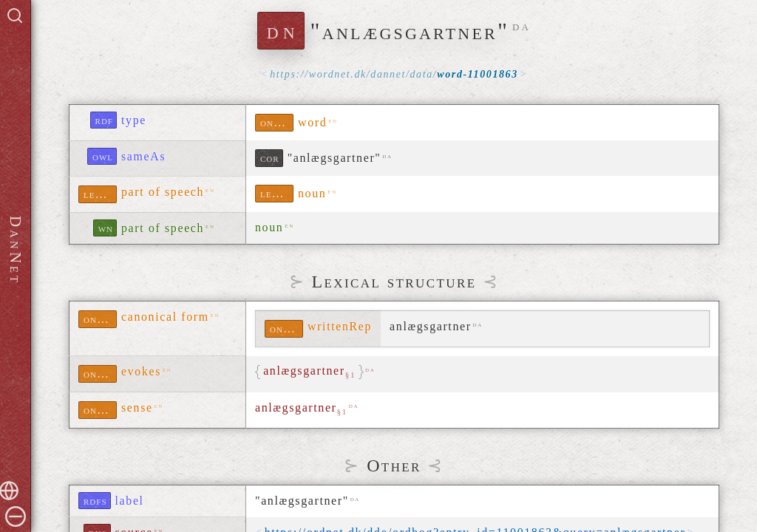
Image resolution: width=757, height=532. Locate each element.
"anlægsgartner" (335, 158)
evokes (141, 371)
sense (137, 407)
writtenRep (340, 326)
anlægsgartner (301, 409)
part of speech (163, 192)
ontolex (277, 122)
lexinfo (100, 194)
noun (312, 193)
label (130, 501)
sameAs (143, 156)
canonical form (165, 317)
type (134, 120)
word (312, 122)
